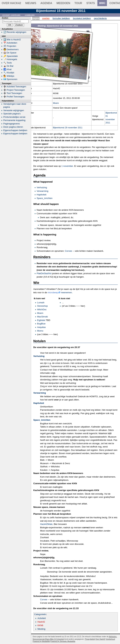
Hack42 (41, 622)
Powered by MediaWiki (41, 641)
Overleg (46, 18)
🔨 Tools (8, 63)
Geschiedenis (100, 18)
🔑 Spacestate (11, 56)
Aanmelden (30, 15)
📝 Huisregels (10, 59)
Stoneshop (42, 306)
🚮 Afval (7, 69)
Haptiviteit (42, 195)
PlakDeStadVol (44, 273)
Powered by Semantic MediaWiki (63, 641)
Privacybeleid (90, 639)
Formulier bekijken (61, 18)
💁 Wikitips (9, 76)
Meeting (41, 629)
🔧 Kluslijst (9, 73)
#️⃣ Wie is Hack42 (12, 40)
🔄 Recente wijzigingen (15, 32)
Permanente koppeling (14, 120)
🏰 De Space (10, 53)
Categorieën (40, 614)
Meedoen (63, 3)
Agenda (46, 3)
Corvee (68, 251)
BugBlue (41, 324)
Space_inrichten (45, 198)
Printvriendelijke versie (14, 117)
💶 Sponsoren (10, 79)
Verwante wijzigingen (14, 110)
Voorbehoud (110, 639)
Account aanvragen (11, 15)
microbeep (53, 292)
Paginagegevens (12, 124)
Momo (40, 331)
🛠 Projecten (10, 46)
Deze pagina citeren (13, 127)
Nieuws (31, 3)
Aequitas (42, 327)
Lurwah (41, 303)
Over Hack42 (11, 3)
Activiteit (41, 618)
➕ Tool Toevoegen (13, 93)
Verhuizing (42, 187)
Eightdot (41, 320)
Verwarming (43, 191)
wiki (102, 3)
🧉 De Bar (8, 66)
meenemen (66, 292)
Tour (78, 3)
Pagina (36, 18)
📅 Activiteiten (10, 43)
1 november (67, 166)
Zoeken (5, 18)
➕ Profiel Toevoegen (14, 97)
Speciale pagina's (12, 114)
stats (91, 3)
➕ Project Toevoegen (14, 90)
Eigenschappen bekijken (15, 130)
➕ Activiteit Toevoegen (15, 87)
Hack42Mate (46, 524)
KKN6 (40, 625)
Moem (56, 103)
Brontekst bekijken (82, 18)
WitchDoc (42, 309)
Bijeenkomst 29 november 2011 (68, 128)
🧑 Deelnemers (11, 49)
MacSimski (43, 317)
